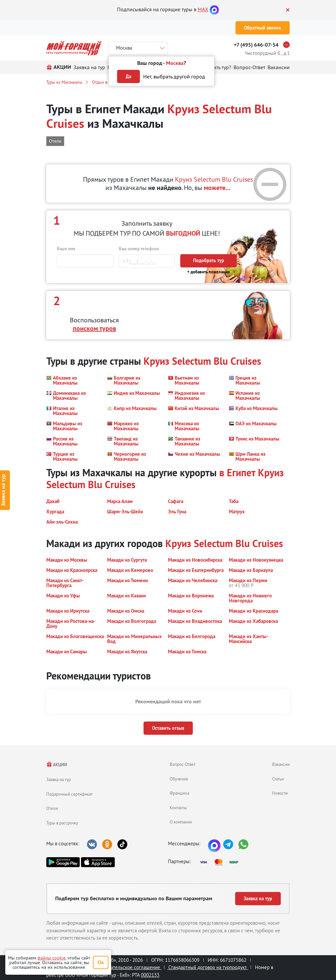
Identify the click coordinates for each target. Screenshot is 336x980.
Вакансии (281, 764)
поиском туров (94, 328)
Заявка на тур (59, 779)
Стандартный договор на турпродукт (208, 967)
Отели (52, 808)
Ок (101, 962)
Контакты (178, 808)
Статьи (278, 779)
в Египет (237, 473)
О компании (181, 822)
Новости (280, 793)
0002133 (150, 975)
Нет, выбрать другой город (174, 76)
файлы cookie (51, 958)
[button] (73, 380)
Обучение (179, 779)
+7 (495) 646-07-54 (256, 45)
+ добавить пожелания (209, 272)
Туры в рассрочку (62, 823)
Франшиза (179, 793)
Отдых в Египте (106, 82)
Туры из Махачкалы (64, 82)
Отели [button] (55, 141)
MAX (203, 9)
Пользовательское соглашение (126, 967)
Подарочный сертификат (69, 794)
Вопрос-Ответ (183, 764)
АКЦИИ (57, 765)
